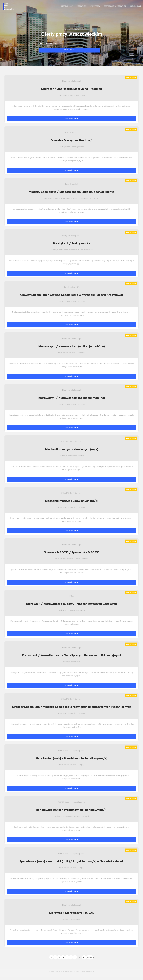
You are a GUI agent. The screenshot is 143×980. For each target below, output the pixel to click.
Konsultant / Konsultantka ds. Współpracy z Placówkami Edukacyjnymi (71, 658)
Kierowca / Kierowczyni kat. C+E (71, 916)
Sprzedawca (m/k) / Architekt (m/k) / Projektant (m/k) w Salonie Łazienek (71, 864)
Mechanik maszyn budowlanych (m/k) (72, 452)
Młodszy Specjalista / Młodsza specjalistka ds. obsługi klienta (71, 195)
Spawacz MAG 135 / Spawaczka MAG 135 (72, 555)
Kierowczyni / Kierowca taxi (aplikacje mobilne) (71, 349)
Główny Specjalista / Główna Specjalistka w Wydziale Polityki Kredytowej (72, 298)
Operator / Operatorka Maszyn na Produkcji (71, 92)
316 (84, 960)
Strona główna (67, 32)
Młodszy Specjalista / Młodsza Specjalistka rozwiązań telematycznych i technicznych (72, 710)
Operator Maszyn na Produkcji (71, 143)
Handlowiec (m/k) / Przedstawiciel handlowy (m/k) (72, 761)
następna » (90, 960)
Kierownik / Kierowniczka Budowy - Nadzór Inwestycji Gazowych (71, 607)
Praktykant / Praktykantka (72, 246)
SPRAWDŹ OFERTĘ (71, 122)
